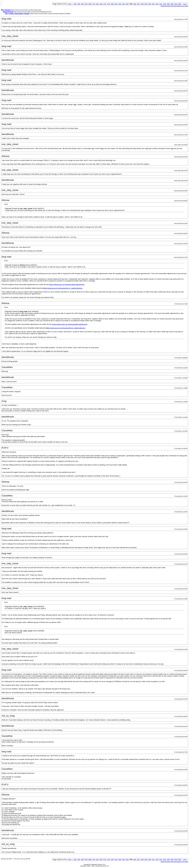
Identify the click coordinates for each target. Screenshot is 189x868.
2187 (138, 4)
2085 (90, 4)
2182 (120, 4)
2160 (101, 4)
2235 (164, 4)
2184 (127, 4)
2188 (142, 4)
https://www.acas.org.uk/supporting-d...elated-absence (63, 288)
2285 (172, 4)
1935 (86, 4)
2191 (153, 4)
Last (185, 4)
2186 (135, 4)
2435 (176, 4)
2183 (123, 4)
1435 (79, 4)
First (69, 4)
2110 (94, 4)
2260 (168, 4)
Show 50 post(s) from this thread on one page (174, 6)
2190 (149, 4)
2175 (105, 4)
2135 (97, 4)
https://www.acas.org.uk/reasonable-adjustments (67, 284)
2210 (161, 4)
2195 (157, 4)
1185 (75, 4)
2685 (179, 4)
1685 (82, 4)
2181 (116, 4)
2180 (112, 4)
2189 (146, 4)
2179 (108, 4)
